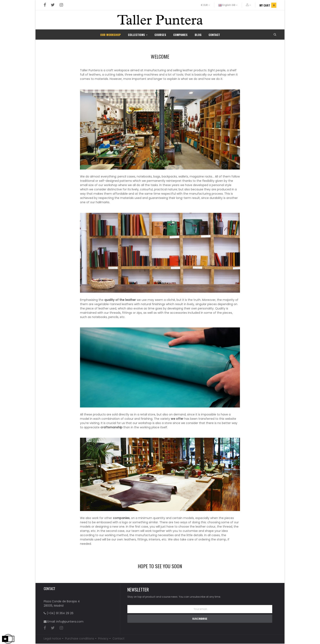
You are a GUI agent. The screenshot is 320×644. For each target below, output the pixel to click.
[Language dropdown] (228, 5)
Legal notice (52, 639)
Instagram (61, 5)
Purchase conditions (80, 639)
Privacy (103, 639)
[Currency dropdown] (208, 5)
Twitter (53, 5)
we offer (177, 419)
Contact (118, 639)
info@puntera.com (70, 622)
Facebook (45, 5)
